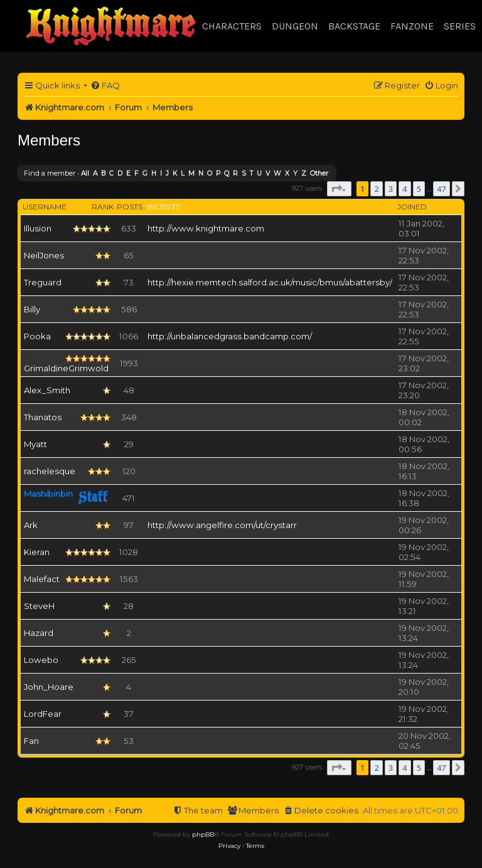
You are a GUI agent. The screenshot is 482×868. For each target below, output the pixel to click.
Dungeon (295, 26)
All (85, 173)
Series (460, 26)
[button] (339, 189)
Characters (232, 26)
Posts (130, 207)
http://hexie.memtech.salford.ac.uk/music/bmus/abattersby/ (270, 282)
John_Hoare (49, 687)
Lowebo (41, 660)
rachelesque (50, 471)
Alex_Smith (47, 390)
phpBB (203, 834)
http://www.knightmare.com (206, 228)
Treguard (43, 282)
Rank (103, 207)
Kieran (37, 552)
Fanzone (412, 26)
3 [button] (391, 189)
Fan (31, 741)
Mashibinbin (48, 494)
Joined (412, 207)
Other (319, 173)
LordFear (43, 714)
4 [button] (404, 189)
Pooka (37, 336)
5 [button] (419, 189)
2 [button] (376, 189)
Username (45, 207)
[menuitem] (105, 86)
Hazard (39, 633)
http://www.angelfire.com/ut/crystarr (222, 525)
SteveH (39, 606)
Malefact (42, 579)
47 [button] (442, 189)
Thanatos (43, 417)
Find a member (50, 173)
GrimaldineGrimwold (66, 368)
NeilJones (44, 255)
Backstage (354, 26)
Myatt (35, 444)
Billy (32, 309)
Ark (31, 525)
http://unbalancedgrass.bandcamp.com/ (230, 336)
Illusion (38, 228)
